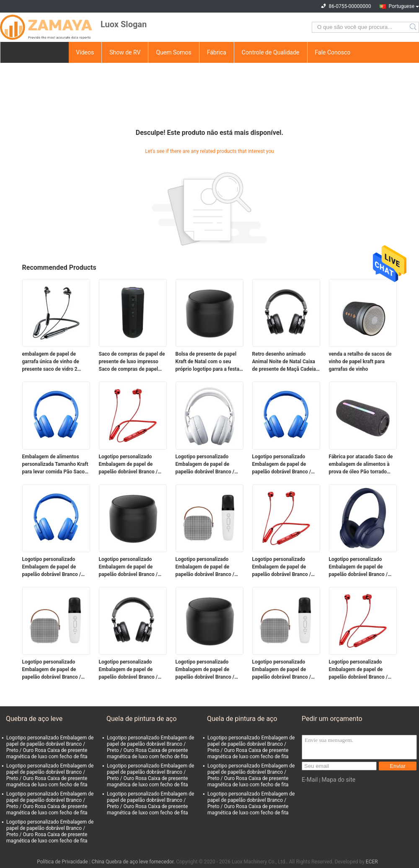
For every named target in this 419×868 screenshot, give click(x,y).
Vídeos (85, 52)
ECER (372, 862)
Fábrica (217, 52)
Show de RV (125, 52)
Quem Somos (173, 52)
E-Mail (310, 780)
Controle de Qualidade (271, 52)
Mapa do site (338, 780)
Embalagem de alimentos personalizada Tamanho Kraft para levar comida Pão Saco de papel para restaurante (55, 465)
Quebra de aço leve (34, 719)
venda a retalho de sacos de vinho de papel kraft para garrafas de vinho (360, 362)
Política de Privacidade (62, 862)
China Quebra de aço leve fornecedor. (134, 862)
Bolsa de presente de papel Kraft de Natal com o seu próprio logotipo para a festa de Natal (208, 362)
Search (414, 27)
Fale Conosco (333, 52)
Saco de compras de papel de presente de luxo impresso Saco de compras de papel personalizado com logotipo (132, 362)
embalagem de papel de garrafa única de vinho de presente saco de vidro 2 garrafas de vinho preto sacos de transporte (56, 362)
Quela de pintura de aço (142, 719)
